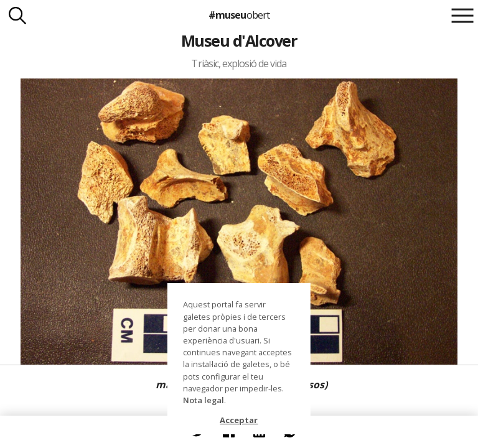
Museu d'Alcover (239, 40)
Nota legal (204, 400)
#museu (239, 15)
